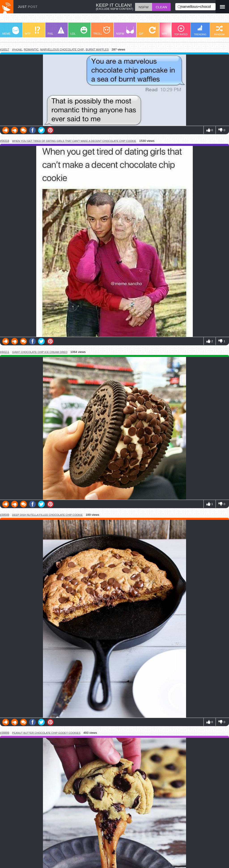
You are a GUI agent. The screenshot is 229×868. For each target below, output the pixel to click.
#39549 (5, 515)
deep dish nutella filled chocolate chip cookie (47, 515)
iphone (17, 49)
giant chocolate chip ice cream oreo (40, 352)
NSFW (125, 31)
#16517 (5, 50)
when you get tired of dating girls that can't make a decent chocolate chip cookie (74, 141)
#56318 (5, 141)
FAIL (56, 31)
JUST (28, 7)
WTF (32, 31)
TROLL (102, 31)
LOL (79, 31)
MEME (11, 31)
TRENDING (200, 30)
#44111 (5, 352)
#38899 (5, 733)
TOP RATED (181, 30)
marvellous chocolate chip (62, 50)
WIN (170, 31)
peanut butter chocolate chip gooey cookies (46, 733)
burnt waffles (97, 50)
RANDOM (219, 30)
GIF (147, 31)
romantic (31, 50)
